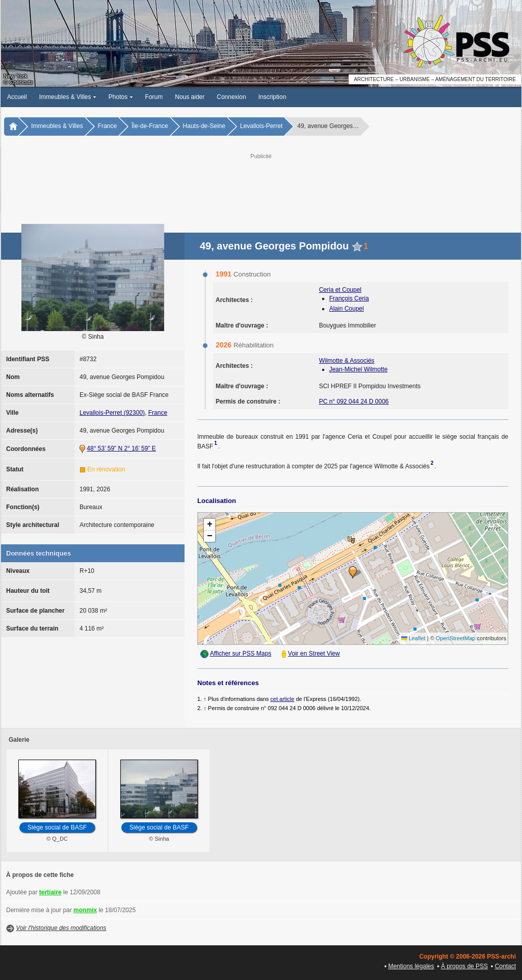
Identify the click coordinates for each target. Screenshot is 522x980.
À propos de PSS (464, 966)
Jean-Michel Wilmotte (359, 369)
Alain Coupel (347, 309)
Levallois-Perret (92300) (112, 413)
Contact (505, 966)
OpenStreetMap (456, 638)
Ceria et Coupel (340, 290)
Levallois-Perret (261, 126)
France (107, 126)
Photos (121, 97)
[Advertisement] (261, 184)
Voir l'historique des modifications (61, 928)
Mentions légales (411, 966)
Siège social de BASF (57, 827)
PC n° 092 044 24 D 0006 (354, 401)
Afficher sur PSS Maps (241, 654)
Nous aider (190, 97)
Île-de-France (150, 126)
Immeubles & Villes (68, 97)
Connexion (231, 97)
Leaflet (413, 638)
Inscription (272, 97)
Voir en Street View (314, 654)
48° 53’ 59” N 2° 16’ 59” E (121, 448)
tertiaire (50, 892)
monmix (85, 910)
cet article (282, 699)
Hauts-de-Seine (204, 126)
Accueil (17, 97)
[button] (353, 572)
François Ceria (349, 298)
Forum (154, 97)
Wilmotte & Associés (347, 361)
